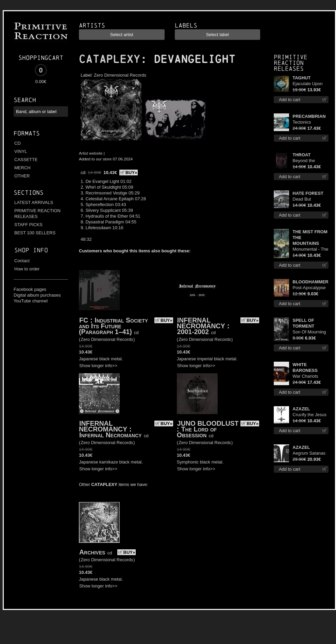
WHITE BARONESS (305, 367)
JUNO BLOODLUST (208, 423)
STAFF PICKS (28, 225)
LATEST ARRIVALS (34, 202)
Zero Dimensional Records (120, 75)
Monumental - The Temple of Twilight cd (310, 249)
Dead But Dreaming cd (305, 199)
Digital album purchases (37, 295)
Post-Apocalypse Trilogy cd (309, 288)
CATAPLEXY (110, 59)
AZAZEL (301, 409)
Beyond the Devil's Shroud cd (310, 161)
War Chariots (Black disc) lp (306, 376)
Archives (92, 552)
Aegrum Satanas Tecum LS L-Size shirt (309, 453)
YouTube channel (31, 301)
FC (84, 320)
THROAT (301, 155)
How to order (27, 269)
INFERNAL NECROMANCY (201, 323)
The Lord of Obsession (197, 432)
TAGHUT (301, 78)
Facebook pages (30, 289)
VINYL (21, 151)
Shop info (31, 250)
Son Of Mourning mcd (309, 332)
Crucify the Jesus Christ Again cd (309, 415)
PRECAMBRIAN (309, 116)
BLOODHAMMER (310, 282)
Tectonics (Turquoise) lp (306, 122)
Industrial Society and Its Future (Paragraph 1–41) (113, 326)
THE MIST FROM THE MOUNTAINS (310, 238)
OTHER (22, 176)
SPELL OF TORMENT (303, 323)
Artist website (91, 153)
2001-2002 (193, 332)
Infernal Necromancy (111, 435)
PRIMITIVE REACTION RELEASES (37, 214)
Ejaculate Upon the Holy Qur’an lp (310, 84)
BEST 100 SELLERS (35, 233)
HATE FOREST (308, 193)
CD (18, 143)
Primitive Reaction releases (291, 63)
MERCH (22, 168)
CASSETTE (26, 160)
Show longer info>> (98, 366)
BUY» (131, 172)
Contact (22, 261)
